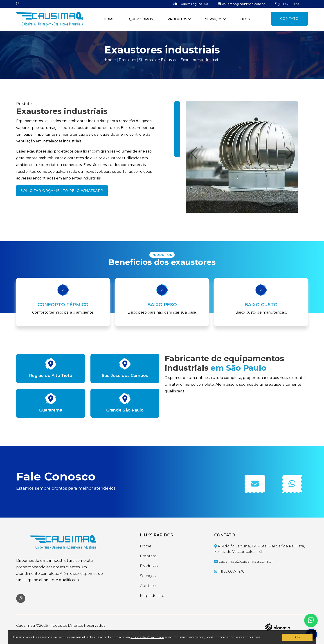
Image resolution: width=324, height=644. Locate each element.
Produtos (179, 19)
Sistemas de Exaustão (158, 60)
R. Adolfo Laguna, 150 (191, 4)
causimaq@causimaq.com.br (241, 4)
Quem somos (141, 19)
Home (109, 19)
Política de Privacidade (147, 637)
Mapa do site (152, 596)
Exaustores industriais (200, 60)
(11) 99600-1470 (287, 4)
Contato (289, 19)
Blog (245, 19)
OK (297, 637)
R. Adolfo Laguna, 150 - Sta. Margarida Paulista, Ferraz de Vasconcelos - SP (260, 549)
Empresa (148, 556)
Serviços (216, 19)
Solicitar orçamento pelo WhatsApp (62, 191)
